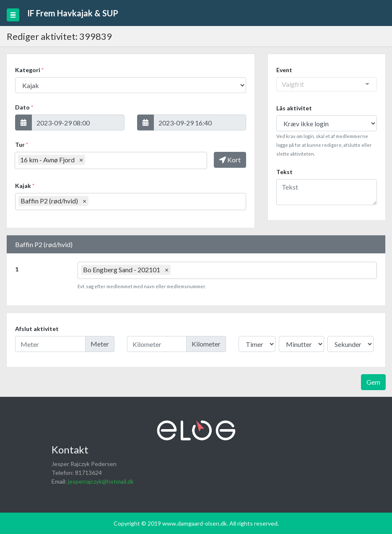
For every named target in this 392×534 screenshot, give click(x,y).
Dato (24, 107)
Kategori (29, 70)
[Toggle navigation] (13, 15)
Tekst (284, 172)
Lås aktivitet (294, 108)
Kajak (25, 186)
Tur (22, 145)
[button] (23, 122)
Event (284, 70)
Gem (373, 382)
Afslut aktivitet (37, 329)
